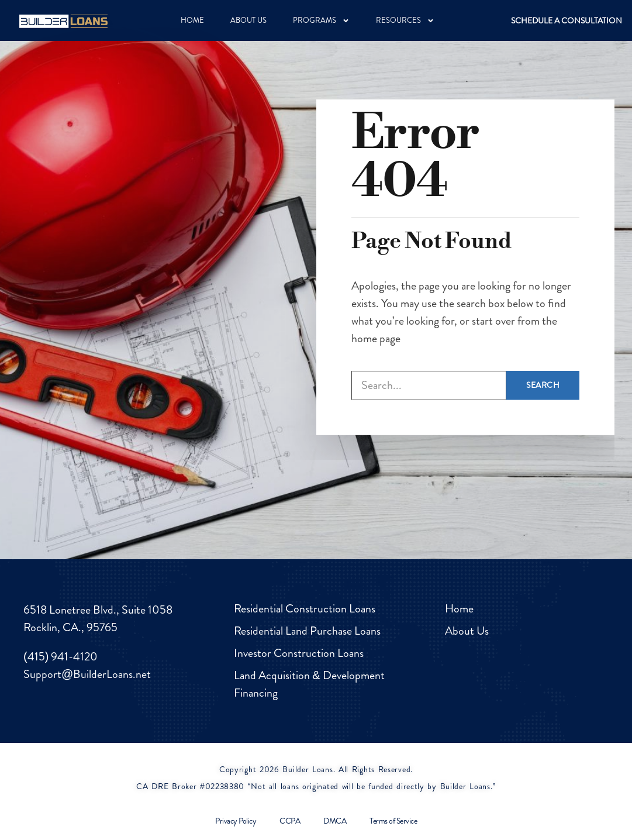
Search (543, 362)
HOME (192, 20)
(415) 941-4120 (61, 657)
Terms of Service (393, 821)
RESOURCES (405, 21)
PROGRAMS (321, 21)
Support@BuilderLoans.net (87, 674)
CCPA (290, 821)
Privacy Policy (236, 821)
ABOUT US (248, 20)
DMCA (335, 821)
